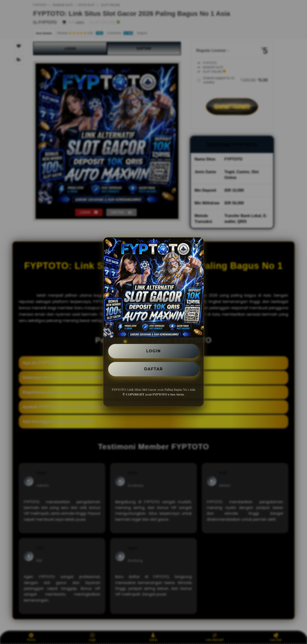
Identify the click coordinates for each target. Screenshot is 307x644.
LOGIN (154, 351)
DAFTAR (153, 369)
